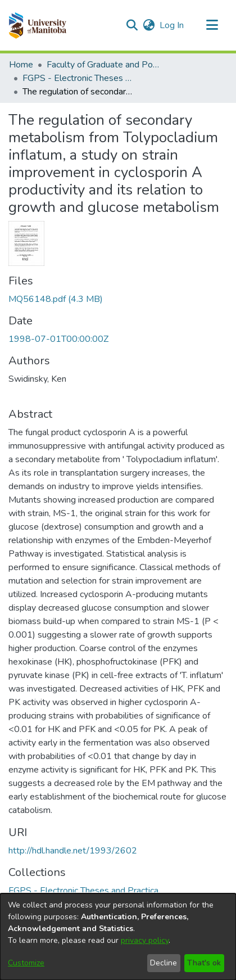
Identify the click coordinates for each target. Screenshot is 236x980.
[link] (56, 299)
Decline (164, 963)
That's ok (204, 963)
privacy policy (145, 940)
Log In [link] (172, 25)
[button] (37, 25)
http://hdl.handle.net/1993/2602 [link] (73, 851)
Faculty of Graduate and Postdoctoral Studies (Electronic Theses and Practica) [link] (103, 65)
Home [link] (21, 65)
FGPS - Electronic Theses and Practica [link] (79, 78)
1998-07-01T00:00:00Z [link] (58, 339)
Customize (26, 963)
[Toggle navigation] (212, 25)
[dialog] (118, 937)
